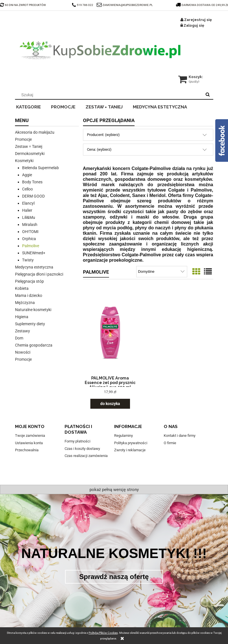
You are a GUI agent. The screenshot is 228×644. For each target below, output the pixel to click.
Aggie (27, 175)
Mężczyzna (25, 303)
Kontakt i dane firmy (180, 436)
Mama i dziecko (29, 295)
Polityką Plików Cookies (103, 633)
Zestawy (23, 331)
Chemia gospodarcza (34, 345)
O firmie (170, 443)
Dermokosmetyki (30, 154)
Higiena (22, 317)
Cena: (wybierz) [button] (99, 149)
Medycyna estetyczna (34, 267)
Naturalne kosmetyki (33, 310)
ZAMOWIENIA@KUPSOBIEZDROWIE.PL (128, 5)
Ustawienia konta (29, 443)
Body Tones (32, 182)
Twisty (28, 260)
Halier (27, 210)
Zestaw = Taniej (29, 146)
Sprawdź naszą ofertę (114, 577)
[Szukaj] (208, 95)
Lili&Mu (29, 217)
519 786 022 (83, 5)
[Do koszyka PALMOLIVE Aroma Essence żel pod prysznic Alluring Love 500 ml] (110, 404)
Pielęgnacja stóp (29, 281)
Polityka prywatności (131, 443)
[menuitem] (32, 106)
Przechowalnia (27, 450)
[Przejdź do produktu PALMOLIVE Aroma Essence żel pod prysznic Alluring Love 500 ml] (110, 332)
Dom (19, 338)
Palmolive (31, 246)
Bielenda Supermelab (41, 168)
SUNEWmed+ (34, 253)
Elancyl (28, 203)
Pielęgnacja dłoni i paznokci (39, 274)
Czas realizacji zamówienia (86, 456)
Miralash (30, 225)
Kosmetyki (24, 161)
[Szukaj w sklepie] (109, 95)
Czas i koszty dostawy (82, 449)
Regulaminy (123, 436)
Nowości (23, 352)
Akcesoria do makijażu (35, 132)
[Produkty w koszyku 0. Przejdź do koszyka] (191, 77)
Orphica (29, 239)
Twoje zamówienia (30, 436)
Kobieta (22, 288)
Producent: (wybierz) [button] (103, 135)
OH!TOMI (30, 232)
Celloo (27, 189)
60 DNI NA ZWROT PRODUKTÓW (23, 5)
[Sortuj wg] (162, 272)
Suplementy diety (30, 324)
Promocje (23, 139)
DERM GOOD (33, 196)
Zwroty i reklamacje (130, 450)
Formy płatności (77, 441)
